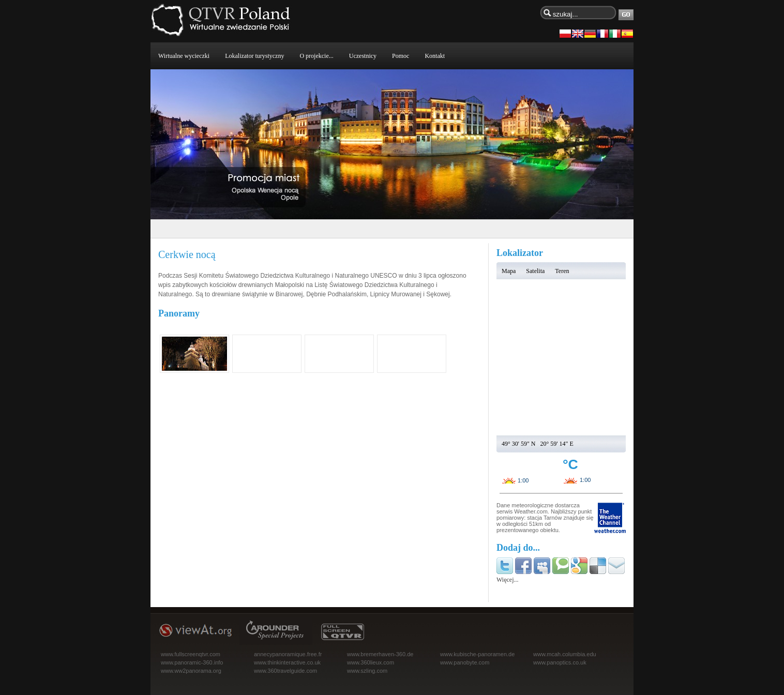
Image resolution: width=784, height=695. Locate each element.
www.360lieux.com (371, 662)
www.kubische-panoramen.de (477, 654)
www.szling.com (367, 671)
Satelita (535, 271)
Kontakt (435, 56)
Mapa (509, 271)
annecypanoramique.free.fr (288, 654)
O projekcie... (316, 56)
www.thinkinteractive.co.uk (287, 662)
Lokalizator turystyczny (254, 56)
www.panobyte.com (465, 662)
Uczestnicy (363, 56)
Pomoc (401, 56)
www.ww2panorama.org (191, 671)
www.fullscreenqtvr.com (191, 654)
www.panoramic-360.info (192, 662)
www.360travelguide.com (285, 671)
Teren (562, 271)
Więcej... (508, 580)
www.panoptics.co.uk (560, 662)
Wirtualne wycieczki (184, 56)
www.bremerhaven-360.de (380, 654)
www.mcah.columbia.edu (565, 654)
